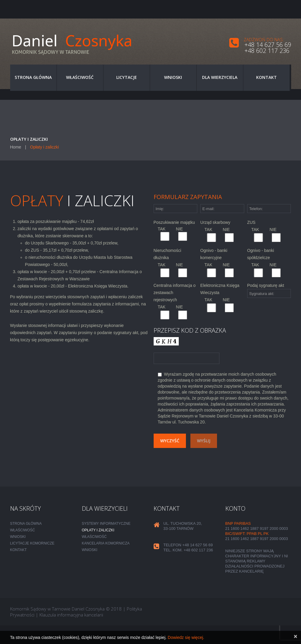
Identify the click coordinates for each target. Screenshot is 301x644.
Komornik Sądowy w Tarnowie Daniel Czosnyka (57, 609)
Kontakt (266, 77)
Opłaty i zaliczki (98, 530)
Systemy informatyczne (106, 524)
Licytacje (127, 77)
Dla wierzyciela (220, 77)
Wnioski (173, 77)
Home (16, 147)
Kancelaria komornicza (106, 543)
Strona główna (33, 77)
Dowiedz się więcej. (186, 637)
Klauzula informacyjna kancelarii (71, 615)
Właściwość (80, 77)
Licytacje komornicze (32, 543)
